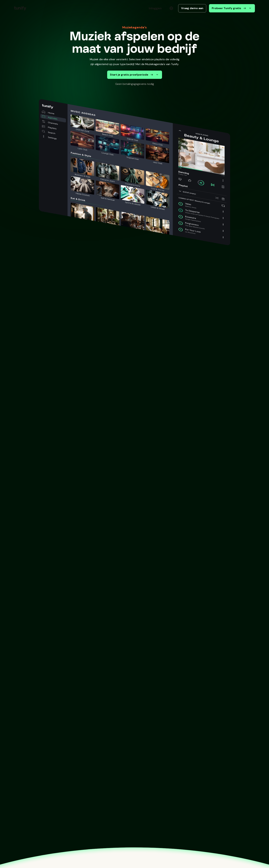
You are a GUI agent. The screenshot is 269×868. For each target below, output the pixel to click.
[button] (33, 8)
